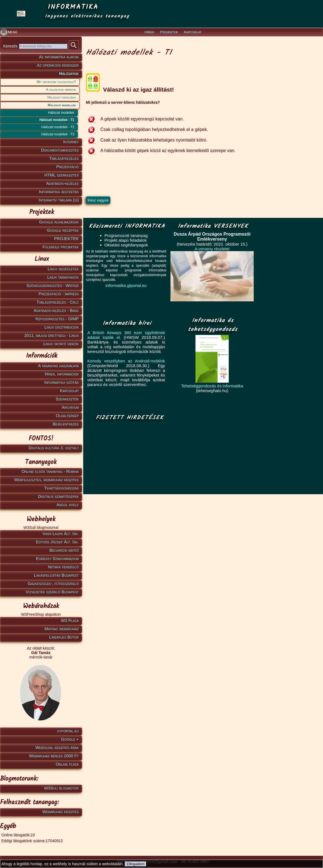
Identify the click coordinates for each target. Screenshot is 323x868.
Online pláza (67, 764)
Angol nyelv (68, 505)
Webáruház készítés (61, 812)
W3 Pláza (70, 620)
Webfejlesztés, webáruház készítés (46, 480)
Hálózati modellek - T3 (58, 134)
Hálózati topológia (62, 97)
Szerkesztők (67, 399)
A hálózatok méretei (61, 89)
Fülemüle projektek (61, 247)
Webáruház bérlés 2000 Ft (54, 756)
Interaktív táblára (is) (59, 200)
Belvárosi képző (64, 550)
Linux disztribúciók (62, 327)
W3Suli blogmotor (61, 788)
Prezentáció (68, 167)
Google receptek (63, 230)
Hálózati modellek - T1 (57, 120)
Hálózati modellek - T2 (58, 127)
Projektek (169, 32)
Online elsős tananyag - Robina (50, 471)
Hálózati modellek (62, 105)
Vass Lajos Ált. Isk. (61, 533)
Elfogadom (136, 864)
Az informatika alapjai (59, 57)
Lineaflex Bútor (64, 637)
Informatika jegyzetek (59, 192)
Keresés (11, 46)
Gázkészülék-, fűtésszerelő (53, 583)
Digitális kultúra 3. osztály (54, 448)
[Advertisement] (128, 458)
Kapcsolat (193, 32)
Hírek (150, 32)
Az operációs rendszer (58, 65)
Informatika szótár (62, 382)
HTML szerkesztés (62, 175)
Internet (71, 142)
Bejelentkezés (66, 424)
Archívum (70, 407)
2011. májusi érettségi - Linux (51, 335)
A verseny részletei (212, 249)
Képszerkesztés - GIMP (57, 319)
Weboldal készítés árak (57, 747)
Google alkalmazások (59, 222)
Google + (70, 739)
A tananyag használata (58, 366)
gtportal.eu (68, 731)
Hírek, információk (62, 374)
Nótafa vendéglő (63, 567)
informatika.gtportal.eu (126, 285)
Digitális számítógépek (58, 496)
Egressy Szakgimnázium (57, 558)
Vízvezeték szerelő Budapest (52, 592)
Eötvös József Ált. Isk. (57, 542)
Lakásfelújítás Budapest (56, 575)
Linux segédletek (63, 269)
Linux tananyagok (63, 277)
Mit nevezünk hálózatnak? (56, 82)
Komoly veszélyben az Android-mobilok (126, 361)
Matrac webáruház (62, 629)
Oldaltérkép (67, 416)
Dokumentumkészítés (60, 150)
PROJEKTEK (66, 239)
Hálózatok (69, 73)
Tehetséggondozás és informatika (212, 386)
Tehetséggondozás (61, 488)
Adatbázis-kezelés (63, 183)
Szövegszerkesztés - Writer (53, 285)
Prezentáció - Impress (59, 294)
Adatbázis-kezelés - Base (56, 310)
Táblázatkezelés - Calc (58, 302)
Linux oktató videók (61, 344)
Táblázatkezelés (64, 158)
